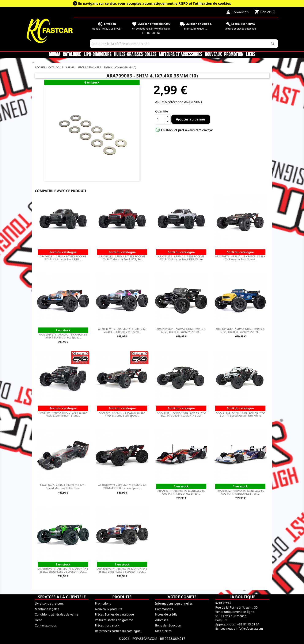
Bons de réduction (168, 625)
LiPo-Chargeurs (98, 55)
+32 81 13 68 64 (248, 624)
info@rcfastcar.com (249, 628)
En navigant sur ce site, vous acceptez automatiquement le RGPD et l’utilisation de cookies (155, 3)
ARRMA (54, 55)
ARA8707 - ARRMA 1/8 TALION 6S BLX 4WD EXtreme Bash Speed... (122, 414)
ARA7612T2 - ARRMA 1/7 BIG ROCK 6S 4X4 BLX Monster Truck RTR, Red (122, 258)
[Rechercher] (184, 44)
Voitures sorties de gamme (114, 620)
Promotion (234, 55)
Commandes (164, 609)
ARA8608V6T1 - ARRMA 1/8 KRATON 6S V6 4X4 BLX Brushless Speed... (63, 336)
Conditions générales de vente (56, 614)
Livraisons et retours (49, 603)
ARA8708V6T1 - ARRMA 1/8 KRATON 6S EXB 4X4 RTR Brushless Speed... (122, 487)
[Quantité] (160, 119)
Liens (251, 55)
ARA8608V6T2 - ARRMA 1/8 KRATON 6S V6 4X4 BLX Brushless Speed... (122, 330)
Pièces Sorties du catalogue (114, 614)
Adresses (162, 620)
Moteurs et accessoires (181, 55)
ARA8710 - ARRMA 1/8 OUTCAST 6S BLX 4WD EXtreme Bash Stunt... (63, 414)
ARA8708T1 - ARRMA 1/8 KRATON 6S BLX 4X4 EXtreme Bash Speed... (240, 258)
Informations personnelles (174, 603)
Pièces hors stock (107, 625)
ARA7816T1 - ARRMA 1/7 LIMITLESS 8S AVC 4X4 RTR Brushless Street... (181, 492)
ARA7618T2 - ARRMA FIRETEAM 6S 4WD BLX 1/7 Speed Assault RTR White (240, 414)
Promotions (103, 603)
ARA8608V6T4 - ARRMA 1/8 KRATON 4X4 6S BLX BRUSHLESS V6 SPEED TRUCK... (122, 570)
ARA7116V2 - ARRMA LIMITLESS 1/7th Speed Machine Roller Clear (63, 487)
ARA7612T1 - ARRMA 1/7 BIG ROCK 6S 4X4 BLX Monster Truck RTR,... (63, 258)
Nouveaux (213, 55)
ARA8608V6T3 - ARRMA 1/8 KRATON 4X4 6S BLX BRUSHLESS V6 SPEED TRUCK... (63, 570)
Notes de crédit (166, 614)
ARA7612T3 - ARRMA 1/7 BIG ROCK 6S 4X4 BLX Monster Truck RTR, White (181, 258)
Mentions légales (47, 609)
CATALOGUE (72, 55)
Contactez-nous (46, 625)
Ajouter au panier (191, 119)
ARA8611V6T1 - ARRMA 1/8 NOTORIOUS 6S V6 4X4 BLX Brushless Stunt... (181, 330)
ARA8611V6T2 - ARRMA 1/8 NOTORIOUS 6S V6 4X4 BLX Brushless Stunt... (240, 330)
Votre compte (182, 597)
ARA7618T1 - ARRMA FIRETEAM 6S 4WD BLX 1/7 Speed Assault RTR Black (181, 414)
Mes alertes (163, 631)
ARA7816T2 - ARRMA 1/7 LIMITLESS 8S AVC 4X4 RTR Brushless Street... (240, 492)
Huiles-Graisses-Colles (135, 55)
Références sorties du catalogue (118, 631)
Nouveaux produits (109, 609)
